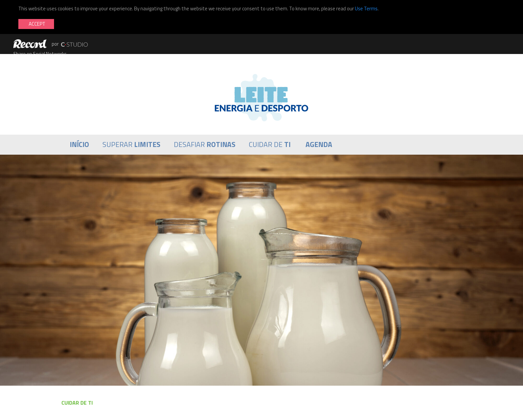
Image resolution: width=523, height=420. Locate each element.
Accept (37, 24)
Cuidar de (270, 144)
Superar (131, 144)
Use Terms (366, 8)
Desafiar (205, 144)
